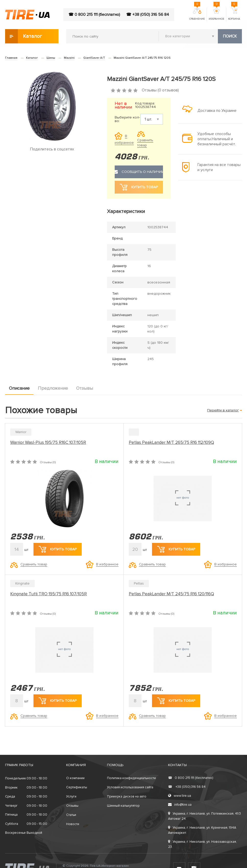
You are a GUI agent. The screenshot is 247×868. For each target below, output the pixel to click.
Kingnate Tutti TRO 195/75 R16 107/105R (49, 594)
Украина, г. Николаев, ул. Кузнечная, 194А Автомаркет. (202, 830)
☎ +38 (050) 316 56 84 (148, 15)
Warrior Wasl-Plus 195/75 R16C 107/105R (48, 442)
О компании (75, 778)
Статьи (71, 815)
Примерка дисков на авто (127, 796)
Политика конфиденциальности (131, 778)
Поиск (230, 36)
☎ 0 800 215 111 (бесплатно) (94, 15)
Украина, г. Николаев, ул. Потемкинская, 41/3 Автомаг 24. (204, 816)
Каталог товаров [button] (24, 36)
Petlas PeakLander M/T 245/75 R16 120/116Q (171, 594)
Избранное (216, 14)
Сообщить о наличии (139, 172)
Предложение (53, 388)
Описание (19, 388)
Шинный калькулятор (123, 806)
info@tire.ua (180, 805)
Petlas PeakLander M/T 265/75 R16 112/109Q (171, 442)
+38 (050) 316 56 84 (187, 787)
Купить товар (58, 549)
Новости (73, 824)
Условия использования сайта (130, 787)
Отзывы (85, 388)
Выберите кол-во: (127, 119)
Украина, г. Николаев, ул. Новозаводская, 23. (202, 844)
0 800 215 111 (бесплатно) (191, 778)
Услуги (71, 796)
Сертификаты (77, 787)
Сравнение (197, 14)
